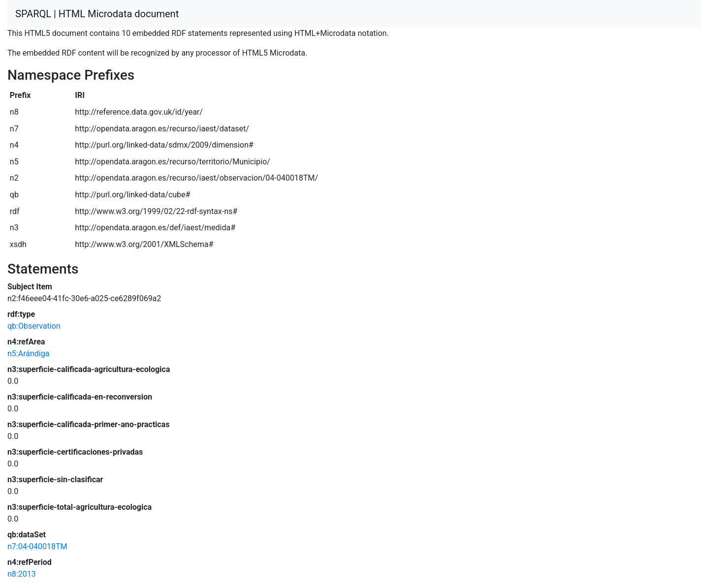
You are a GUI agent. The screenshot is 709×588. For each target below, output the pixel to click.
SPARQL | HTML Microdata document (97, 14)
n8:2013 (22, 574)
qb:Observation (34, 326)
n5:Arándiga (28, 354)
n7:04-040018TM (37, 546)
